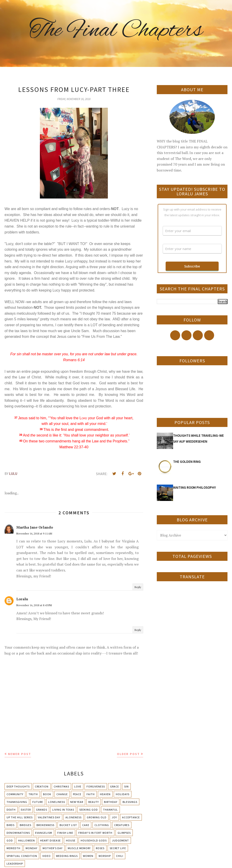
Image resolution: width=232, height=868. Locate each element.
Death (11, 810)
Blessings (130, 802)
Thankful (110, 810)
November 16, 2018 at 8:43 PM (34, 605)
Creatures (122, 825)
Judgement (120, 840)
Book (47, 794)
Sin (126, 786)
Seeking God (89, 810)
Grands (42, 810)
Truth (33, 794)
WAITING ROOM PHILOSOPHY (195, 487)
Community (15, 794)
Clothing (102, 825)
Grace (115, 786)
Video (47, 856)
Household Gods (94, 840)
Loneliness (57, 802)
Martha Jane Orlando (35, 527)
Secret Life (118, 848)
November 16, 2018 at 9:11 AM (34, 533)
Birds (11, 825)
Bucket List (68, 825)
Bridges (25, 825)
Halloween (27, 840)
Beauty (94, 802)
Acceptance (131, 817)
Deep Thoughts (18, 786)
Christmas (61, 786)
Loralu (22, 599)
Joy (114, 817)
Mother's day (53, 848)
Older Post (128, 754)
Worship (105, 856)
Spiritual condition (22, 856)
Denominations (18, 833)
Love (78, 786)
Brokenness (45, 825)
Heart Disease (50, 840)
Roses (100, 848)
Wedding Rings (67, 856)
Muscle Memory (79, 848)
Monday (31, 848)
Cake (86, 825)
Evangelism (44, 833)
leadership (15, 864)
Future (38, 802)
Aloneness (74, 817)
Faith (91, 794)
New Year (77, 802)
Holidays (123, 794)
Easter (26, 810)
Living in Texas (63, 810)
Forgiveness (96, 786)
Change (62, 794)
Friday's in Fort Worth (95, 833)
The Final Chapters (116, 31)
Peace (77, 794)
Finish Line (65, 833)
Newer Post (19, 754)
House (71, 840)
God (10, 840)
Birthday (111, 802)
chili (120, 856)
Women (88, 856)
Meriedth (13, 848)
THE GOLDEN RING (187, 462)
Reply (138, 587)
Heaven (105, 794)
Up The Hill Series (20, 817)
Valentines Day (49, 817)
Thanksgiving (17, 802)
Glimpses (124, 833)
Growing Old (97, 817)
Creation (42, 786)
